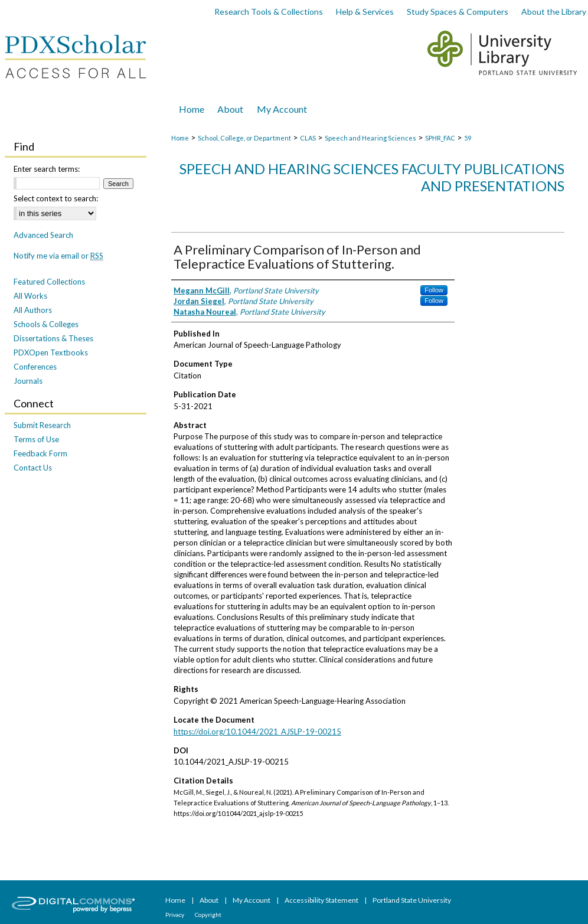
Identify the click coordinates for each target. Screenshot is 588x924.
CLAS (308, 138)
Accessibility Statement (322, 900)
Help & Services (365, 12)
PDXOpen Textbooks (51, 352)
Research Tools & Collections (269, 12)
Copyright (208, 915)
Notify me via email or (58, 256)
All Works (30, 296)
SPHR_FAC (440, 138)
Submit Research (42, 425)
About (210, 900)
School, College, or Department (244, 138)
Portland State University (412, 900)
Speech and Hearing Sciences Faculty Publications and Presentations (372, 177)
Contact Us (33, 468)
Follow (434, 290)
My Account (252, 900)
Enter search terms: (47, 169)
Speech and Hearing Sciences (370, 138)
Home (180, 138)
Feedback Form (40, 453)
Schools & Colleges (46, 324)
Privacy (175, 915)
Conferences (35, 367)
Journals (28, 381)
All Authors (33, 310)
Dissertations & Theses (53, 338)
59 (468, 138)
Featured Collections (49, 282)
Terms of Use (36, 439)
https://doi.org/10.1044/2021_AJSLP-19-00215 (257, 732)
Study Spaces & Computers (458, 12)
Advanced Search (43, 235)
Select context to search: (56, 198)
